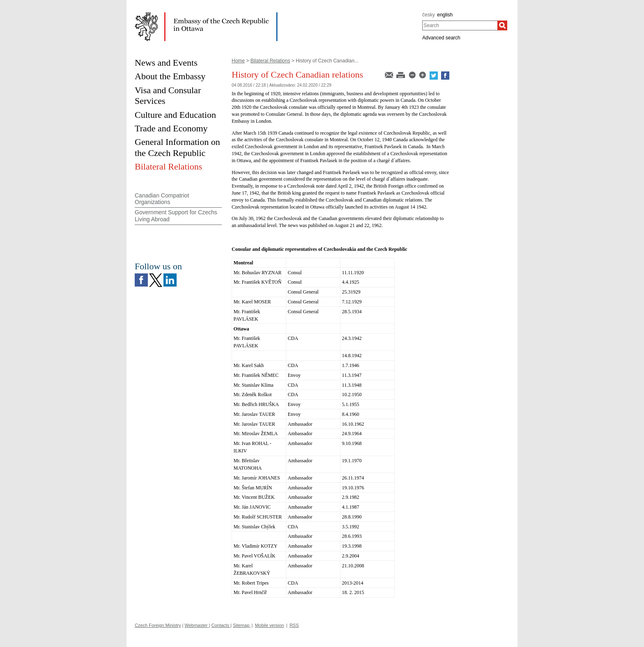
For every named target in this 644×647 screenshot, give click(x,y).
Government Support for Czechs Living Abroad (176, 216)
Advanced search (441, 38)
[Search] (502, 25)
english (445, 15)
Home (238, 61)
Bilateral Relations (270, 61)
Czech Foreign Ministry (158, 625)
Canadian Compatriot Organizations (162, 199)
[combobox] (460, 25)
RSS (294, 625)
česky (429, 15)
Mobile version (270, 625)
